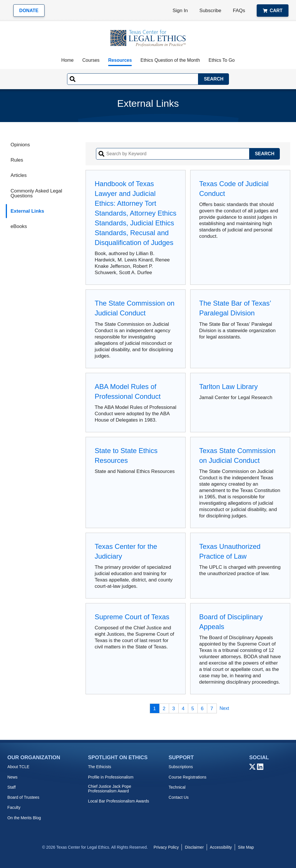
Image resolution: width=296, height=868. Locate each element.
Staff (12, 787)
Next (224, 708)
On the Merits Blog (24, 818)
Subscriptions (181, 767)
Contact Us (178, 797)
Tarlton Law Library (229, 387)
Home (67, 60)
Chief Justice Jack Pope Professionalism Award (109, 789)
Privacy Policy (166, 847)
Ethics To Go (222, 60)
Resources (120, 60)
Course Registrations (187, 777)
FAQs (239, 11)
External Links (27, 211)
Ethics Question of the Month (170, 60)
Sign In (180, 11)
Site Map (246, 847)
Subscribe (210, 11)
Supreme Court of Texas (132, 617)
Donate (29, 11)
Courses (91, 60)
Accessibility (221, 847)
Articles (18, 175)
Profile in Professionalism (111, 777)
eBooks (19, 226)
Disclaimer (194, 847)
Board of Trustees (24, 797)
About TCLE (18, 767)
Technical (177, 787)
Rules (17, 160)
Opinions (20, 145)
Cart (273, 11)
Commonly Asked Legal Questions (36, 193)
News (13, 777)
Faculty (14, 807)
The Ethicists (99, 767)
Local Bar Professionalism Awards (118, 801)
